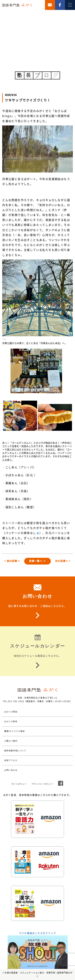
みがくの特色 (11, 721)
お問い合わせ (11, 770)
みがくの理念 (11, 712)
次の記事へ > (63, 561)
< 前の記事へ (12, 561)
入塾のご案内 (11, 741)
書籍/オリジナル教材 (14, 731)
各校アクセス (11, 760)
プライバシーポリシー (42, 784)
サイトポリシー (19, 784)
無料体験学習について (15, 751)
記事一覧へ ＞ (37, 561)
